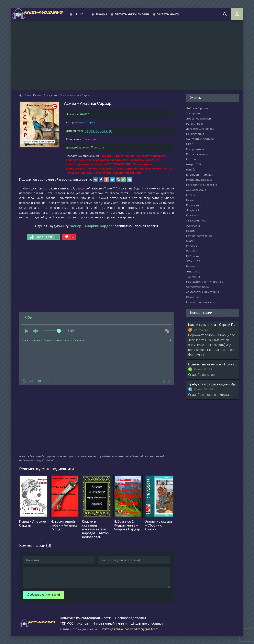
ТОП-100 (81, 14)
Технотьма (193, 277)
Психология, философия (202, 185)
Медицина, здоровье (199, 180)
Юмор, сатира (195, 149)
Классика (192, 215)
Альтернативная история (202, 292)
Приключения (195, 134)
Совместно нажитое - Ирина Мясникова (213, 364)
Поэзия (191, 231)
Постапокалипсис (198, 154)
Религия (192, 246)
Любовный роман (197, 108)
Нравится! (45, 237)
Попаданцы (193, 205)
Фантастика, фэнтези (200, 139)
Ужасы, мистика (196, 221)
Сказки (191, 241)
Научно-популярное (199, 236)
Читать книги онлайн (132, 14)
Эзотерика (193, 226)
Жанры (101, 14)
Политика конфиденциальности (86, 618)
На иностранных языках (201, 302)
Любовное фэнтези (198, 119)
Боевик (191, 195)
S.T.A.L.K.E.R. (194, 261)
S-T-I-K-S (192, 251)
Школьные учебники (147, 624)
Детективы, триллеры (200, 129)
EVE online (193, 256)
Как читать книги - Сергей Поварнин (213, 325)
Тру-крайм (193, 113)
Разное (191, 266)
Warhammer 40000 (198, 287)
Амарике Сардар (86, 122)
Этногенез (193, 272)
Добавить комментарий (44, 595)
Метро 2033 (194, 164)
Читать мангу (168, 14)
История (192, 159)
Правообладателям (131, 618)
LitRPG (190, 144)
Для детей (89, 139)
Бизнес (191, 200)
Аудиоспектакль (197, 190)
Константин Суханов (98, 131)
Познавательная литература (205, 282)
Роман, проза (195, 124)
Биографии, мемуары (200, 175)
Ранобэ (191, 170)
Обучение (192, 297)
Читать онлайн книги (110, 624)
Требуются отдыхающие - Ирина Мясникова (213, 384)
